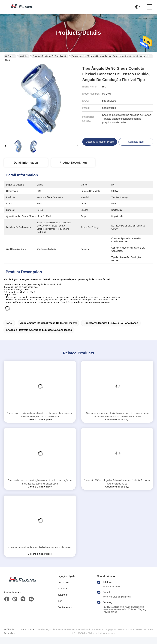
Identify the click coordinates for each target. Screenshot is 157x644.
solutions (62, 595)
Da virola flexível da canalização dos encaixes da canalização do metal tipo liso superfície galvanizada (40, 482)
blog (60, 601)
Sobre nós (63, 582)
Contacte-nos (65, 607)
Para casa (9, 56)
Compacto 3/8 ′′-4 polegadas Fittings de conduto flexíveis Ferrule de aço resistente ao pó (117, 482)
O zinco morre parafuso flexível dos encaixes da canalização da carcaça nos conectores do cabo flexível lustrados (117, 415)
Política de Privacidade (10, 631)
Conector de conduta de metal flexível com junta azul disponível (40, 547)
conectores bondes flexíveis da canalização (111, 323)
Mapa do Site (27, 629)
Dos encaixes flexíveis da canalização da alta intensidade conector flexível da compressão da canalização (40, 415)
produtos (24, 56)
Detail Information (26, 163)
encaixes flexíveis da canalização (50, 56)
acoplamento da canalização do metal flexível (48, 323)
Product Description (73, 163)
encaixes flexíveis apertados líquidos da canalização (39, 330)
